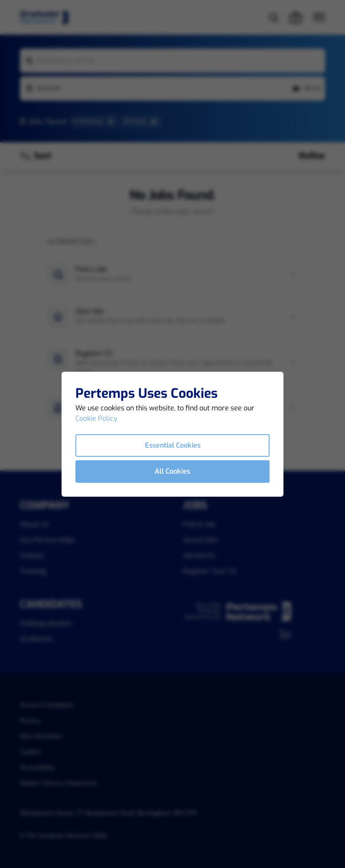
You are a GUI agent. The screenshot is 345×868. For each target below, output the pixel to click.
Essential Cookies (173, 445)
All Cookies (172, 471)
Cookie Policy (96, 418)
